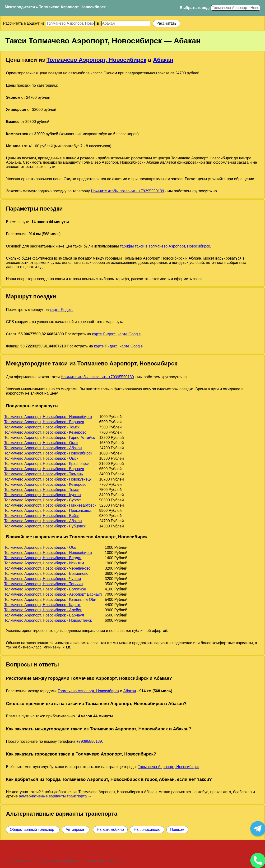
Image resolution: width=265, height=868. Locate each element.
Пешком (177, 830)
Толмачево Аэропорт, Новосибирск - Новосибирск (48, 417)
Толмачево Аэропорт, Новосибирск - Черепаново (47, 568)
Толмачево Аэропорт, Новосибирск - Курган (42, 495)
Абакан (163, 60)
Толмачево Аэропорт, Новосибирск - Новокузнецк (48, 479)
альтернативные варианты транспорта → (55, 796)
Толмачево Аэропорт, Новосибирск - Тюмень (44, 474)
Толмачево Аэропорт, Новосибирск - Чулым (43, 579)
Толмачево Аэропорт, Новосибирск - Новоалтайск (48, 620)
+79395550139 (89, 741)
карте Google (129, 334)
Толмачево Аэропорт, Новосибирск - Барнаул (44, 422)
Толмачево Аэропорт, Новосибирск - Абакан (43, 448)
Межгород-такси (20, 7)
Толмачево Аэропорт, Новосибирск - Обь (40, 547)
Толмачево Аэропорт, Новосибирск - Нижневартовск (50, 505)
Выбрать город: (195, 8)
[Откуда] (70, 23)
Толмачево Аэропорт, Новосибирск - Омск (41, 443)
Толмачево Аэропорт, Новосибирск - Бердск (43, 558)
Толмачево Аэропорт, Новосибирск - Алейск (43, 610)
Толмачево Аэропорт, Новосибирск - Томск (42, 427)
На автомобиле (110, 830)
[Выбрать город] (236, 8)
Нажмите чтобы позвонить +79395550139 (127, 191)
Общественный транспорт (33, 830)
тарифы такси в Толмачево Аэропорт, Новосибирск (165, 246)
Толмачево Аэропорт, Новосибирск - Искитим (44, 563)
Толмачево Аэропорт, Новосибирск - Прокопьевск (48, 510)
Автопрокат (76, 830)
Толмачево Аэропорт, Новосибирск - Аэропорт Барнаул (53, 594)
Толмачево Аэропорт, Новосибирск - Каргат (42, 605)
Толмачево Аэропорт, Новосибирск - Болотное (45, 589)
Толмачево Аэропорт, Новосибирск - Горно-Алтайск (50, 438)
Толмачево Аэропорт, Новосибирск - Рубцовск (45, 526)
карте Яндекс (62, 310)
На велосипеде (147, 830)
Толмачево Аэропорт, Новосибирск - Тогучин (44, 584)
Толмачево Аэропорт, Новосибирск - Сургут (43, 500)
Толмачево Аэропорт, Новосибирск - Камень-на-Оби (50, 600)
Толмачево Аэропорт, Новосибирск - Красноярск (47, 464)
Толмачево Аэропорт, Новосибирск (72, 7)
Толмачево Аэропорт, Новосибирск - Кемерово (45, 432)
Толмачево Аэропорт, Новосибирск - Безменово (46, 573)
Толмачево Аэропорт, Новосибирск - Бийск (42, 516)
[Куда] (126, 23)
